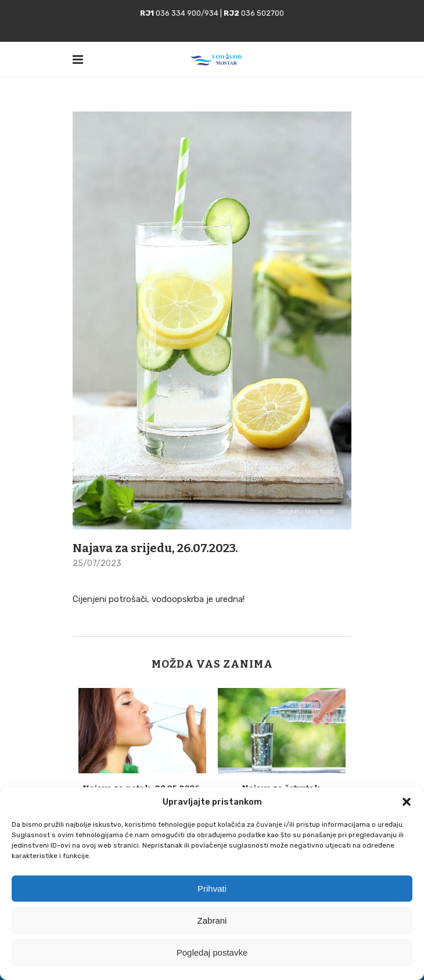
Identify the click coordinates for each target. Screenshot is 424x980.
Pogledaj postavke (212, 952)
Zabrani (212, 920)
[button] (407, 802)
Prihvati (212, 889)
